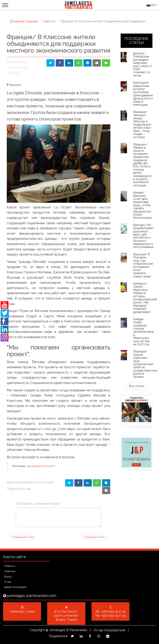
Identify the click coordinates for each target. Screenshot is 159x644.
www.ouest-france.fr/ (41, 466)
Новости (49, 21)
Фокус (8, 577)
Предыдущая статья (22, 537)
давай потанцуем (15, 587)
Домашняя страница (24, 21)
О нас (8, 582)
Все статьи (136, 386)
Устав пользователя (109, 630)
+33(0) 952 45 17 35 (113, 611)
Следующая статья (96, 537)
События (10, 571)
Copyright (37, 630)
